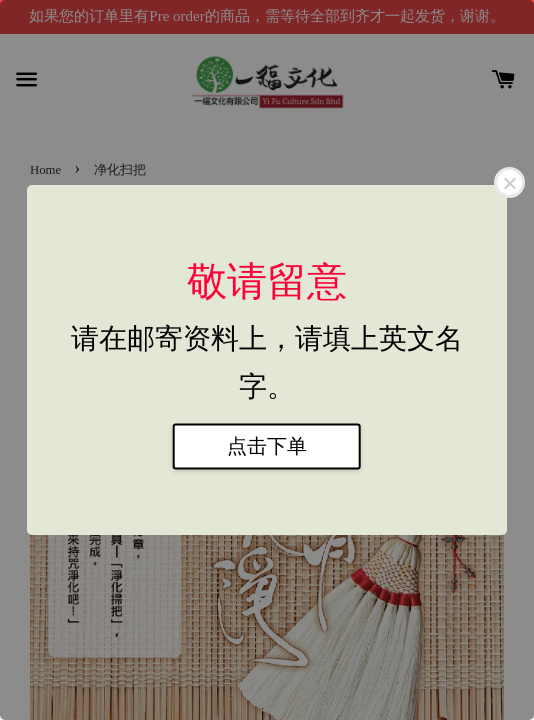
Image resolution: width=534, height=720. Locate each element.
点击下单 (267, 447)
